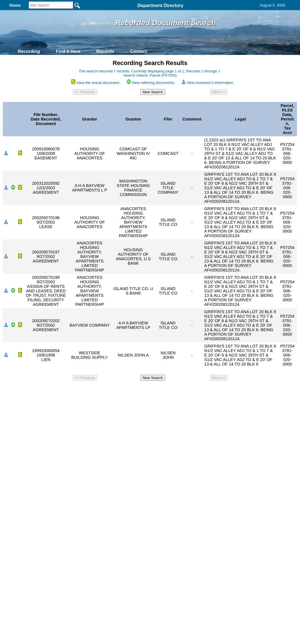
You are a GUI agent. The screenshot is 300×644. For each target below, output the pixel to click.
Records (105, 51)
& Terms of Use (168, 391)
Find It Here (68, 51)
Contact (138, 51)
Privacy (148, 391)
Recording (29, 51)
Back (73, 391)
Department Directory (160, 5)
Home (95, 391)
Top (56, 391)
